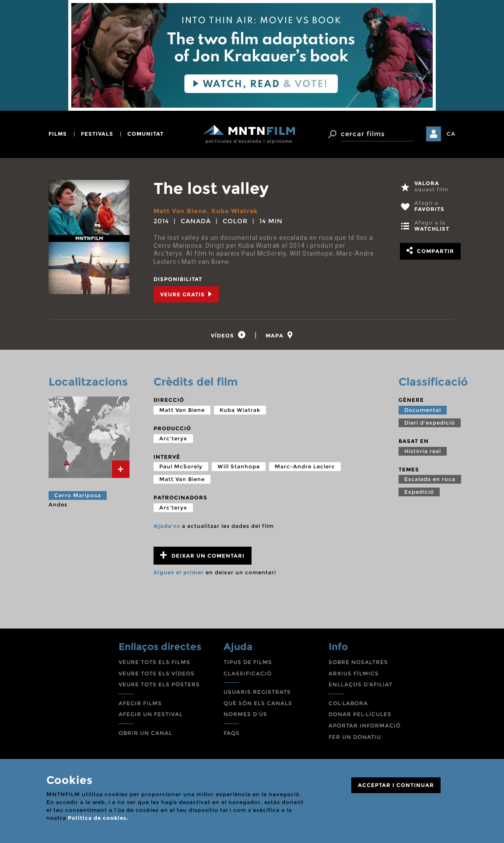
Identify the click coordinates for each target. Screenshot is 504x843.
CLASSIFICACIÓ (248, 673)
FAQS (232, 733)
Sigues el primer (179, 572)
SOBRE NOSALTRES (358, 662)
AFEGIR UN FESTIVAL (151, 714)
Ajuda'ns (167, 526)
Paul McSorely (181, 466)
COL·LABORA (348, 703)
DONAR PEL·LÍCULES (360, 714)
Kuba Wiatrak (234, 211)
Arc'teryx (173, 438)
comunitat (145, 134)
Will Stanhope (239, 466)
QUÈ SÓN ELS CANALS (258, 703)
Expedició (419, 492)
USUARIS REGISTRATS (257, 692)
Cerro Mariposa (78, 495)
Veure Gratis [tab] (186, 294)
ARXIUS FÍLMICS (354, 673)
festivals (97, 134)
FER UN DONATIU (355, 737)
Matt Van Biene (180, 211)
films (58, 134)
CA (451, 134)
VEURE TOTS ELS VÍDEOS (157, 673)
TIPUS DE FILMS (248, 662)
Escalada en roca (430, 479)
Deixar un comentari (202, 555)
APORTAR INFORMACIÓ (365, 725)
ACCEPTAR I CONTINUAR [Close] (396, 785)
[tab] (228, 335)
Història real (423, 451)
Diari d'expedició (430, 423)
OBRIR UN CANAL (145, 733)
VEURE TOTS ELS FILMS (154, 662)
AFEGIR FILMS (140, 703)
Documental (423, 410)
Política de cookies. (98, 818)
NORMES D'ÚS (245, 714)
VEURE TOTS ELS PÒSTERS (159, 684)
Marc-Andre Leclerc (305, 466)
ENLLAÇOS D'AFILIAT (360, 684)
